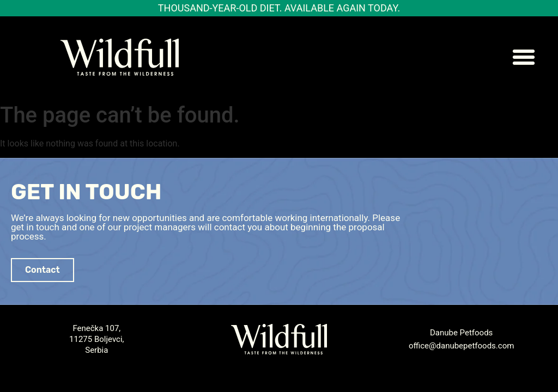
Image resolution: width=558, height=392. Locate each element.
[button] (524, 57)
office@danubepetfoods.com (462, 346)
